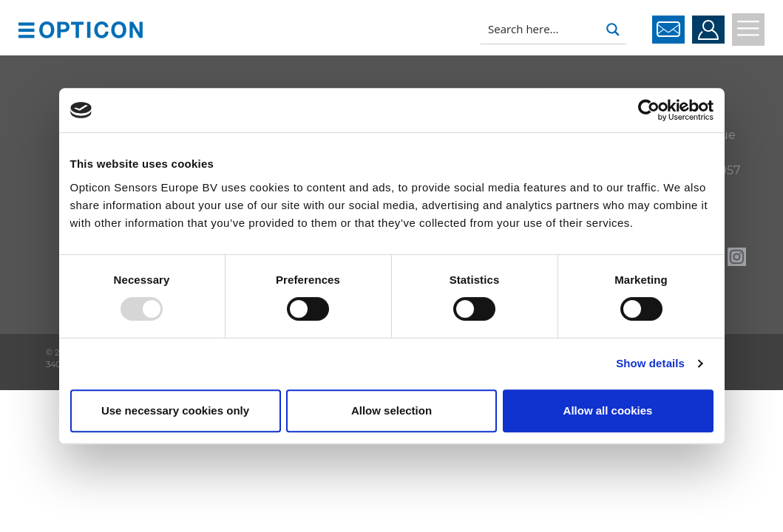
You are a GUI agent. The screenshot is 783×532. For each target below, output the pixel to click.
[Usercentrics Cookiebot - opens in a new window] (649, 110)
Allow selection (391, 410)
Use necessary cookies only (175, 410)
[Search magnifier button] (613, 30)
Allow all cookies (608, 410)
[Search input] (540, 30)
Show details (650, 363)
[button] (27, 29)
